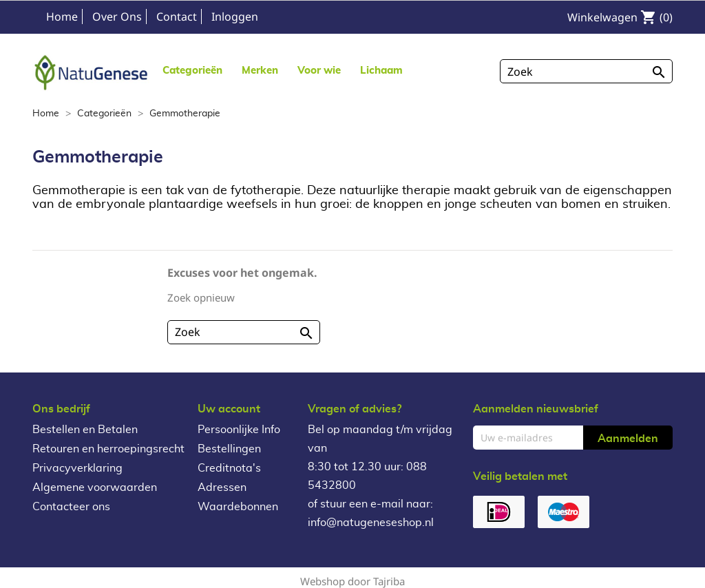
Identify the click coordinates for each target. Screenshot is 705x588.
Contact (177, 17)
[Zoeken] (586, 71)
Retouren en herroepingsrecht (108, 449)
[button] (260, 70)
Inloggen (235, 17)
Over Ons (117, 17)
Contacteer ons (71, 507)
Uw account (229, 409)
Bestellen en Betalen (85, 430)
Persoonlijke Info (239, 430)
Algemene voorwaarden (95, 487)
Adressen (222, 487)
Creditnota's (229, 468)
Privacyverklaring (77, 468)
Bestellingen (229, 449)
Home (62, 17)
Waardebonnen (238, 507)
